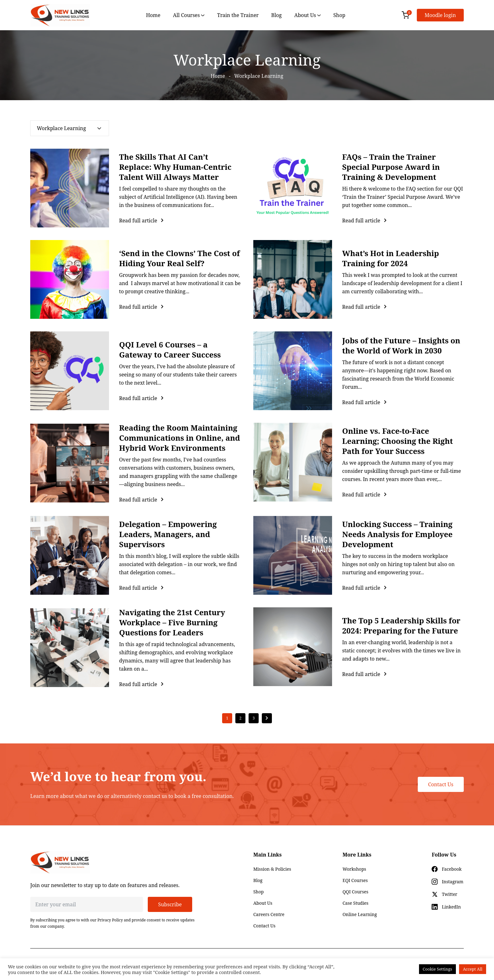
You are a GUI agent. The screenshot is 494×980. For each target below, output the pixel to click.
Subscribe (170, 904)
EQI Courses (355, 880)
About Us (307, 15)
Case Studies (355, 903)
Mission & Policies (272, 869)
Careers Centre (269, 914)
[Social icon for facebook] (447, 869)
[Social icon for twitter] (444, 894)
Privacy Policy (110, 920)
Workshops (354, 869)
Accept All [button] (473, 969)
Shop (339, 15)
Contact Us (441, 784)
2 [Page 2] (241, 718)
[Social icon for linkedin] (446, 907)
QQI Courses (355, 892)
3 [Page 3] (254, 718)
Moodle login (440, 15)
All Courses (189, 15)
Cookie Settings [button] (438, 969)
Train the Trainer (238, 15)
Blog (276, 15)
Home (153, 15)
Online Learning (360, 914)
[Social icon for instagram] (447, 882)
